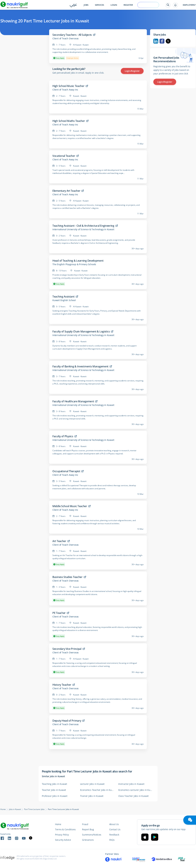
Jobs (86, 5)
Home (3, 809)
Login (114, 5)
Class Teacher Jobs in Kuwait (133, 796)
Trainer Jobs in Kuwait (92, 796)
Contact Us (115, 829)
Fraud (85, 824)
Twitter (168, 41)
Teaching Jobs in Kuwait (54, 784)
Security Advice (63, 840)
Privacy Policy (62, 835)
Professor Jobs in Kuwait (55, 796)
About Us (114, 824)
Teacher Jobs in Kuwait (54, 790)
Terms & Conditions (65, 829)
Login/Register (132, 71)
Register (128, 5)
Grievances (88, 840)
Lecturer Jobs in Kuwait (92, 784)
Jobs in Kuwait (15, 809)
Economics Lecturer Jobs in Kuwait (136, 790)
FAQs (112, 840)
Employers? (189, 5)
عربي (73, 5)
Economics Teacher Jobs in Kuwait (98, 790)
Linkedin (156, 41)
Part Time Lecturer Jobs (34, 809)
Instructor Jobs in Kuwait (131, 784)
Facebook (162, 41)
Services (99, 5)
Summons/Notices (92, 835)
